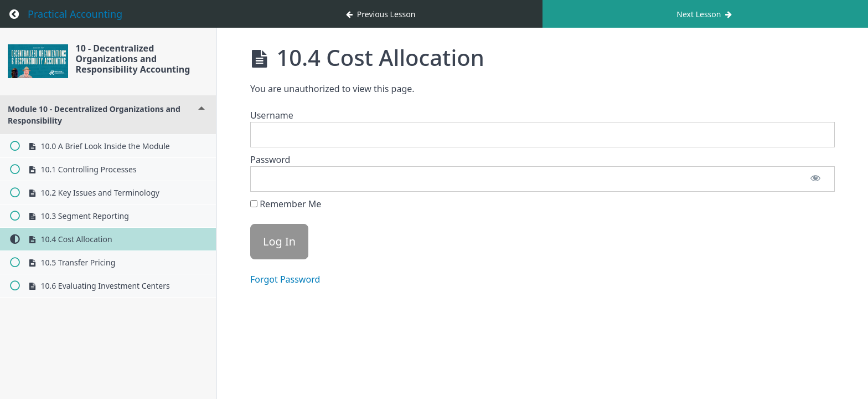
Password (270, 160)
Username (272, 115)
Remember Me (286, 204)
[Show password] (815, 179)
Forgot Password (285, 279)
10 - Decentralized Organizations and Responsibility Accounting (134, 59)
